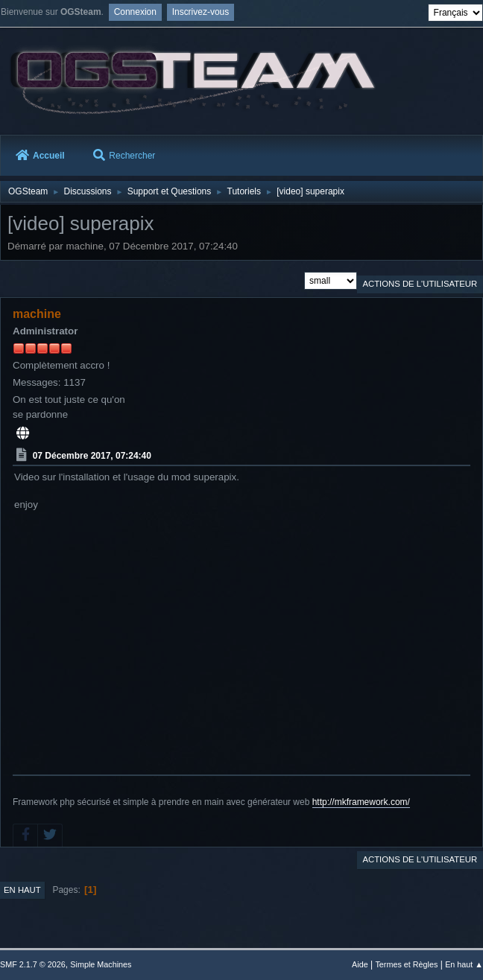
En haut (22, 890)
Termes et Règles (406, 964)
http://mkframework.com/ (361, 802)
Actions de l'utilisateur (420, 284)
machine (37, 314)
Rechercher (124, 156)
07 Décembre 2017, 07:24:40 (92, 456)
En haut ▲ (464, 964)
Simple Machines (101, 964)
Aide (360, 964)
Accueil (40, 156)
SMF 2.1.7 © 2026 (33, 964)
